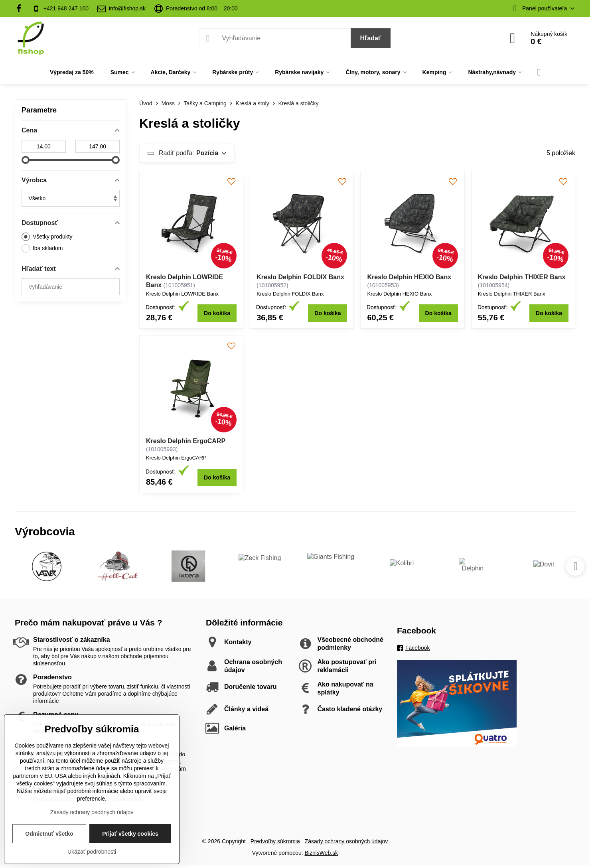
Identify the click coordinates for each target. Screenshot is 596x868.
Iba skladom (42, 248)
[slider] (26, 160)
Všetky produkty (47, 237)
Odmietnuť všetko (49, 834)
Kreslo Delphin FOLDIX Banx (300, 277)
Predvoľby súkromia (275, 841)
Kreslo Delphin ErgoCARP (186, 441)
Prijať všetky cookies (130, 834)
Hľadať (371, 38)
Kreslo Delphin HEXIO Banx (409, 277)
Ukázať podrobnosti (92, 852)
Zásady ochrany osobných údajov (346, 841)
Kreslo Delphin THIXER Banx (522, 277)
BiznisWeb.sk (321, 853)
